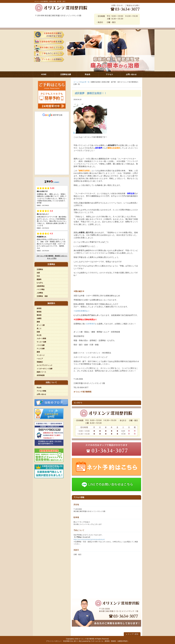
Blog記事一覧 (85, 82)
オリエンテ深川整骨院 (87, 639)
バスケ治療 (41, 345)
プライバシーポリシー (54, 641)
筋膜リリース (41, 372)
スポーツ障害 (41, 339)
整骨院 (39, 312)
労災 (38, 276)
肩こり (39, 328)
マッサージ (41, 355)
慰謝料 (39, 279)
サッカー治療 (41, 342)
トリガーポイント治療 (45, 369)
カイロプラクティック (45, 365)
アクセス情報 (41, 391)
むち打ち (40, 283)
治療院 (39, 318)
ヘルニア (40, 359)
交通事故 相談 (42, 296)
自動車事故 (41, 286)
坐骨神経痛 (41, 375)
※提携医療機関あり (82, 311)
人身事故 (40, 293)
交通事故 (40, 269)
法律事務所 (91, 324)
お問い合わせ (41, 394)
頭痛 (38, 332)
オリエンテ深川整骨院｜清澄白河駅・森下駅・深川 (50, 1)
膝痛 (38, 352)
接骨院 (39, 308)
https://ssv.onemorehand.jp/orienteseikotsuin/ (89, 539)
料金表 (39, 388)
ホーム (76, 82)
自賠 (38, 273)
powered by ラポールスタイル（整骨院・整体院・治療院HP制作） (106, 641)
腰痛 (38, 322)
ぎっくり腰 (41, 325)
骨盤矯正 (40, 362)
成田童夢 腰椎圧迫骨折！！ (91, 93)
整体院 (39, 315)
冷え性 (39, 335)
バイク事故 (41, 289)
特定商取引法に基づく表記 (73, 641)
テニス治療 (41, 349)
